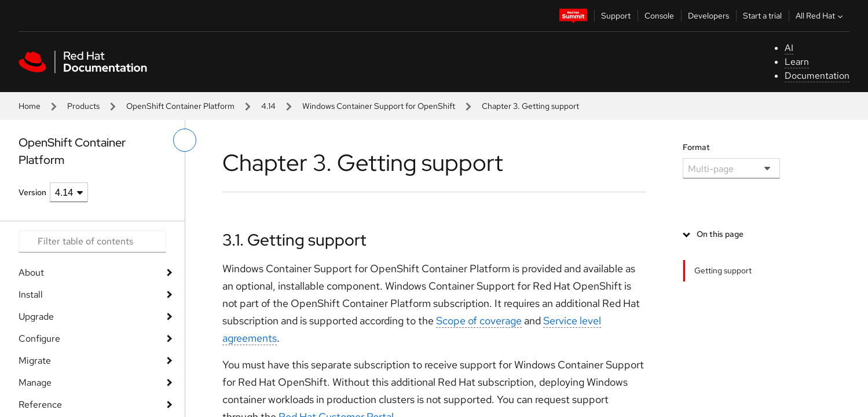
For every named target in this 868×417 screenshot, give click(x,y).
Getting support (723, 270)
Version (32, 192)
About (31, 272)
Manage (35, 383)
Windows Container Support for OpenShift (379, 106)
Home (30, 106)
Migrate (35, 361)
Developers (708, 16)
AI (789, 48)
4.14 (268, 106)
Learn (797, 62)
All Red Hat (821, 16)
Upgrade (36, 317)
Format (696, 147)
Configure (39, 339)
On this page (720, 234)
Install (31, 295)
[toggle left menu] (185, 140)
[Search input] (92, 242)
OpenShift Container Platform (180, 106)
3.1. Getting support (294, 240)
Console (659, 16)
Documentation (817, 76)
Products (83, 106)
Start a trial (762, 16)
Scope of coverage (479, 321)
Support (616, 16)
